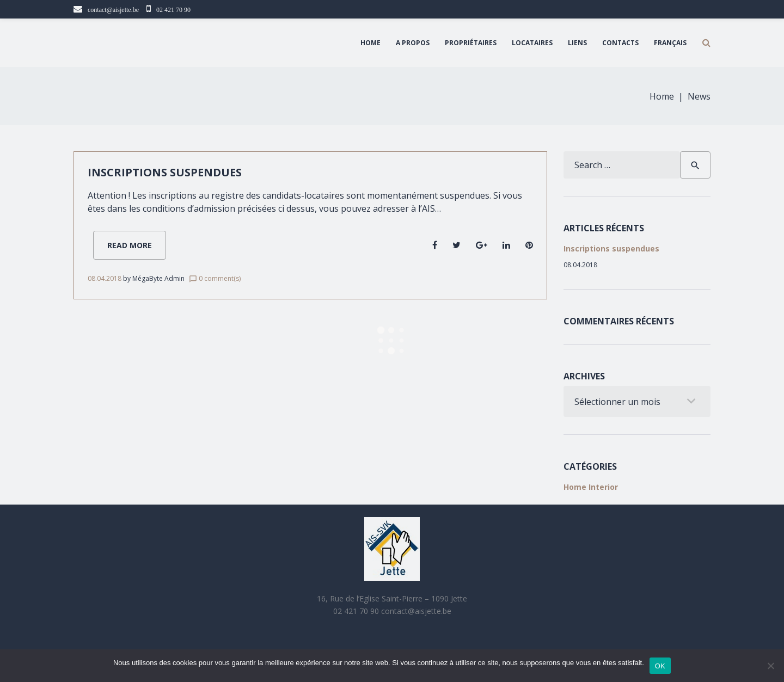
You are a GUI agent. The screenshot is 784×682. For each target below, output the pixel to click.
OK (660, 666)
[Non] (770, 666)
